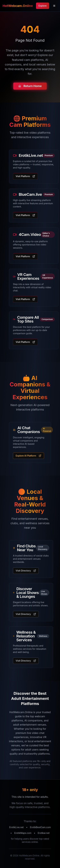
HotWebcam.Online (18, 6)
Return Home (30, 86)
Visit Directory (26, 571)
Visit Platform (25, 176)
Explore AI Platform (28, 456)
